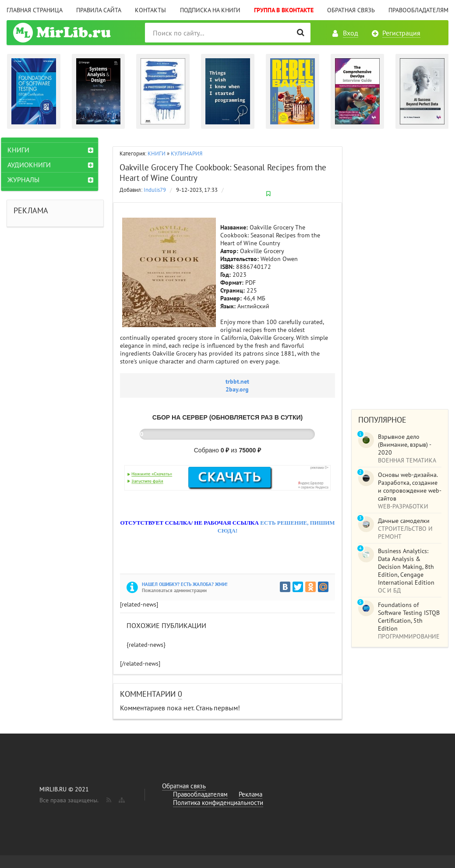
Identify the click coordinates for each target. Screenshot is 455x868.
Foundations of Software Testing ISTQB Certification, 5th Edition (409, 617)
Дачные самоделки (404, 521)
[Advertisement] (400, 269)
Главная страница (35, 10)
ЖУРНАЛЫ (29, 180)
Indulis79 (155, 190)
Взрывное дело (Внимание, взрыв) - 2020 (404, 445)
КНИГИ (157, 153)
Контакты (150, 10)
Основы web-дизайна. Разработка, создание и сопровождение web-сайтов (410, 487)
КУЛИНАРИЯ (187, 153)
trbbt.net (237, 381)
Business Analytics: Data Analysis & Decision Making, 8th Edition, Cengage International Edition (406, 567)
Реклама (250, 794)
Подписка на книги (210, 10)
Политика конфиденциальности (218, 803)
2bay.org (237, 389)
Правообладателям (418, 10)
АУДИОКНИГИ (35, 165)
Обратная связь (351, 10)
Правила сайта (99, 10)
